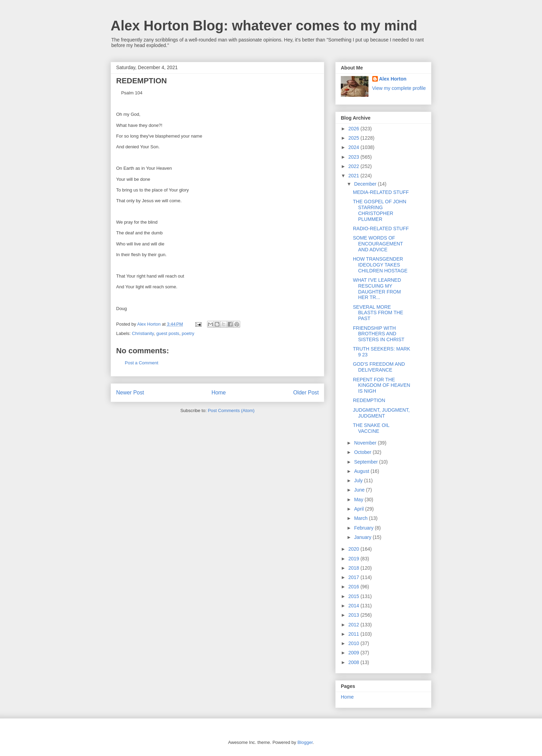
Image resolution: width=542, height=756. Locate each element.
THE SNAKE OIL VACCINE (371, 428)
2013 (354, 615)
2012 (354, 625)
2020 (354, 549)
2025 (354, 138)
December (366, 184)
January (363, 537)
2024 (354, 147)
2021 (354, 176)
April (359, 509)
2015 (354, 596)
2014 (354, 606)
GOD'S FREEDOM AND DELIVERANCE (379, 367)
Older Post (306, 393)
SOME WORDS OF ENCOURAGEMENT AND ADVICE (378, 244)
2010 (354, 643)
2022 (354, 166)
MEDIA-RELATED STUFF (381, 192)
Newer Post (130, 393)
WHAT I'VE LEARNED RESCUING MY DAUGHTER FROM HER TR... (377, 289)
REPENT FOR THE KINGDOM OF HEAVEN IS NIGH (382, 385)
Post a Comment (142, 363)
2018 (354, 568)
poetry (188, 333)
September (366, 462)
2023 (354, 157)
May (359, 500)
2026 (354, 129)
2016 (354, 587)
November (366, 443)
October (363, 452)
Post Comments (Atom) (231, 410)
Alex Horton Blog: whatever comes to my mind (264, 26)
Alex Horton (393, 79)
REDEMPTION (369, 400)
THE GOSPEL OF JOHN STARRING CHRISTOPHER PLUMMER (380, 210)
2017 (354, 577)
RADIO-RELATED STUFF (381, 228)
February (364, 528)
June (360, 490)
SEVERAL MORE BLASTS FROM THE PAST (378, 313)
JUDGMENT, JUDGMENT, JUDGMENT (381, 413)
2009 (354, 653)
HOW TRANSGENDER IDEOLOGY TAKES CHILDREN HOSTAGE (380, 265)
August (362, 471)
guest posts (168, 333)
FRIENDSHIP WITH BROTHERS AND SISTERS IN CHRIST (379, 334)
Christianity (143, 333)
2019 (354, 559)
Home (219, 393)
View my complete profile (399, 88)
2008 (354, 662)
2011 (354, 634)
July (359, 480)
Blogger (305, 742)
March (361, 518)
